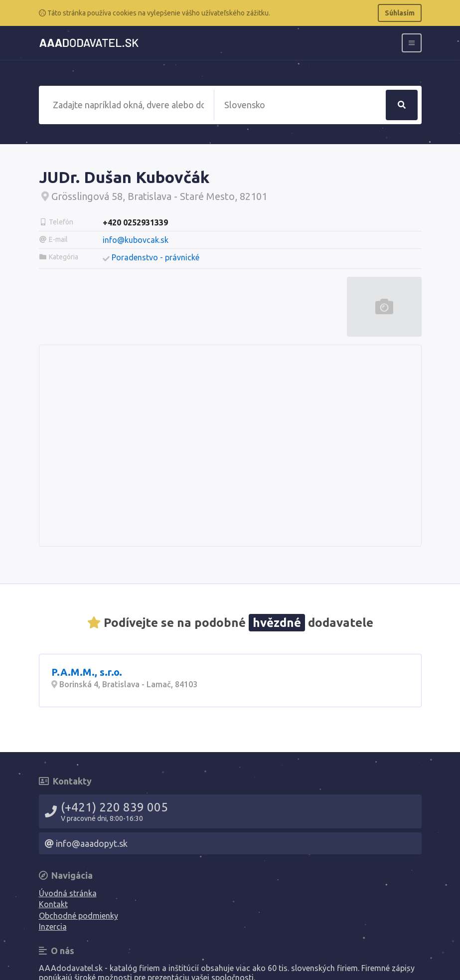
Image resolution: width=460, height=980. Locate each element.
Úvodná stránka (68, 893)
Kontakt (53, 904)
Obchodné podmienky (78, 916)
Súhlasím (400, 13)
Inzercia (53, 927)
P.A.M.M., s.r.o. (87, 672)
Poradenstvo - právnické (155, 257)
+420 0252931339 (135, 222)
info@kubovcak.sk (136, 240)
